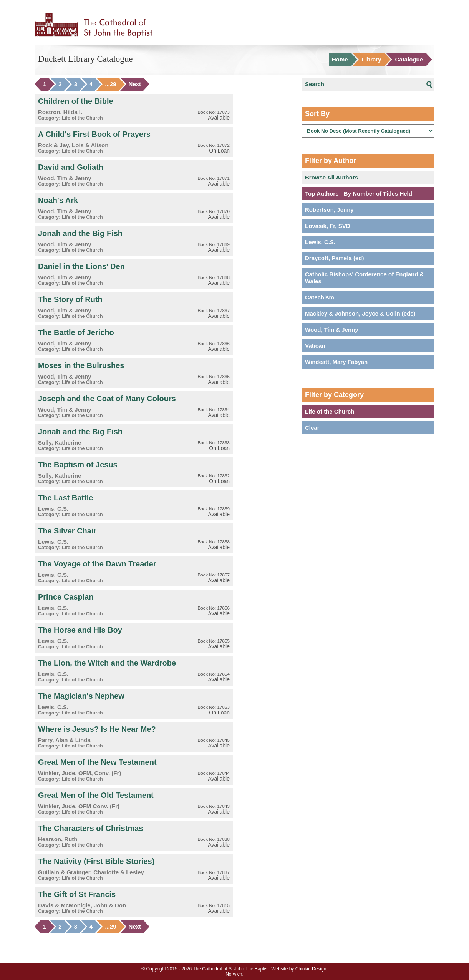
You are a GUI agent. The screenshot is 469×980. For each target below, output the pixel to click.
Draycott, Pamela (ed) (334, 258)
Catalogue (409, 60)
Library (372, 60)
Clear (312, 428)
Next (135, 84)
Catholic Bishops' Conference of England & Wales (364, 278)
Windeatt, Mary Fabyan (336, 362)
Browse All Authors (331, 177)
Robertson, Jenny (329, 210)
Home (340, 60)
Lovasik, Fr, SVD (328, 226)
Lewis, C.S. (320, 242)
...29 (110, 84)
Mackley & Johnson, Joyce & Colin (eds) (360, 313)
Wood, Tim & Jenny (332, 330)
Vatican (315, 346)
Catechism (320, 297)
